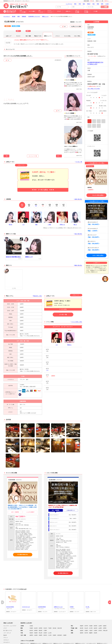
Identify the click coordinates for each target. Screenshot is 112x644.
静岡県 (36, 621)
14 (43, 196)
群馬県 (41, 619)
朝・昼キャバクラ (8, 621)
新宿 (19, 7)
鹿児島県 (60, 626)
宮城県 (91, 616)
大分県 (50, 626)
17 (64, 196)
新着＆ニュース (48, 27)
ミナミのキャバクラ (91, 634)
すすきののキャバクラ (69, 634)
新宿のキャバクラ (25, 634)
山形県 (100, 616)
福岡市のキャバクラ (99, 636)
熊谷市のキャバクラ (45, 639)
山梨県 (100, 619)
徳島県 (82, 624)
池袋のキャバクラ (58, 634)
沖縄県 (65, 626)
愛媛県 (91, 624)
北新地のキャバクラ (47, 634)
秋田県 (95, 616)
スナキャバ (6, 631)
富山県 (86, 619)
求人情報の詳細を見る (23, 545)
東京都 (14, 7)
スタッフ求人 (77, 27)
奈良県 (100, 621)
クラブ (5, 619)
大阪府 (91, 621)
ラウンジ (6, 628)
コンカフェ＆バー (8, 640)
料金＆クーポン (38, 27)
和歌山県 (105, 621)
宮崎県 (54, 626)
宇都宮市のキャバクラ (67, 639)
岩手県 (86, 616)
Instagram (89, 112)
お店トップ (9, 27)
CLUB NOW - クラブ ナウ (34, 7)
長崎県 (41, 626)
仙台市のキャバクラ (56, 639)
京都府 (86, 621)
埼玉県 (45, 619)
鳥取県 (31, 624)
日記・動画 (28, 27)
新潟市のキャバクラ (102, 634)
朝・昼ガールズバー (8, 635)
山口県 (50, 624)
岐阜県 (31, 621)
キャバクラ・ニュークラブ (10, 616)
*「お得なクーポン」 (92, 77)
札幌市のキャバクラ (80, 634)
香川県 (86, 624)
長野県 (105, 619)
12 (29, 196)
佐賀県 (36, 626)
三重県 (45, 621)
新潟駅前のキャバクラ (62, 636)
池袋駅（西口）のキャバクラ (37, 636)
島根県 (36, 624)
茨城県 (31, 619)
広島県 (45, 624)
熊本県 (45, 626)
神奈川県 (60, 619)
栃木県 (36, 619)
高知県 (95, 624)
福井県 (95, 619)
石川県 (91, 619)
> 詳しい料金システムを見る (94, 79)
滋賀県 (82, 621)
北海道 (31, 616)
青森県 (82, 616)
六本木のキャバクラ (88, 636)
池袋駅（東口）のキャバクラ (75, 636)
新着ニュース (45, 7)
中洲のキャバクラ (35, 639)
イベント (58, 27)
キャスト (18, 27)
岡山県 (41, 624)
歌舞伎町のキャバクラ (36, 634)
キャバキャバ (7, 7)
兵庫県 (95, 621)
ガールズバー (7, 633)
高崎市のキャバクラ (50, 636)
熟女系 (5, 626)
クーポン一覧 (63, 305)
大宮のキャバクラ (25, 636)
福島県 (105, 616)
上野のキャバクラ (25, 639)
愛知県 (41, 621)
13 (36, 196)
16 (57, 196)
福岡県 (31, 626)
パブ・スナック (7, 624)
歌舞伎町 (24, 7)
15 (50, 196)
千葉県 (50, 619)
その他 (5, 638)
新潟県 (82, 619)
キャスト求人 (67, 27)
